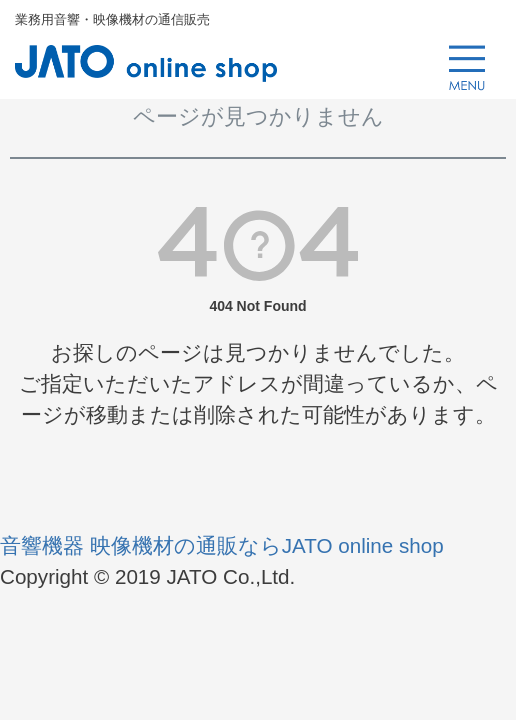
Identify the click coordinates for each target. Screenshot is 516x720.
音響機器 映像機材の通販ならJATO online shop (222, 545)
